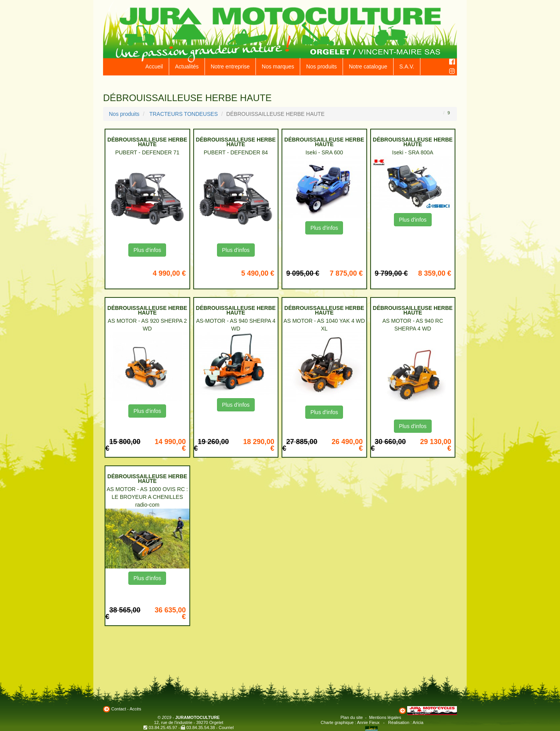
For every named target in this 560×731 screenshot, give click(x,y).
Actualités (187, 66)
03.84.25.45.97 (163, 728)
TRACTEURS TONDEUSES (184, 114)
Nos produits (321, 66)
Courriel (226, 728)
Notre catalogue (368, 66)
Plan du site (352, 717)
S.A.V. (407, 66)
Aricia (418, 722)
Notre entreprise (230, 66)
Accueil (154, 66)
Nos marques (278, 66)
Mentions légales (385, 717)
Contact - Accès (126, 709)
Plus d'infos (147, 250)
